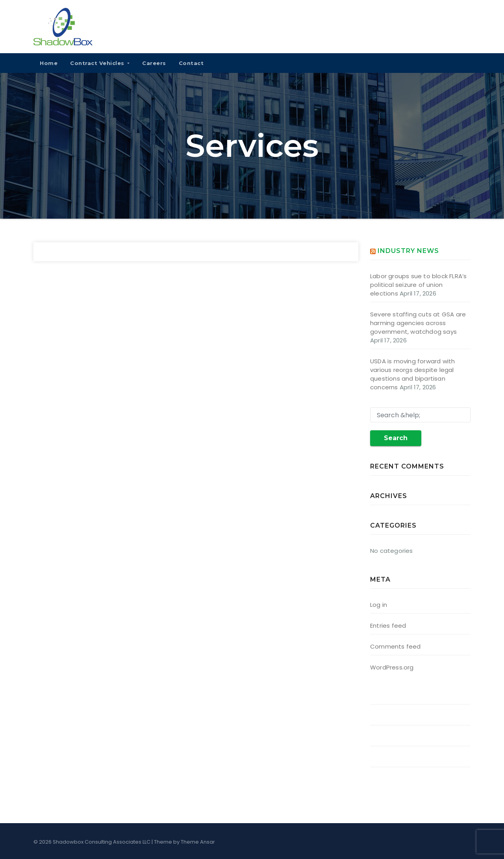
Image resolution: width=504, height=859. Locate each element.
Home (49, 63)
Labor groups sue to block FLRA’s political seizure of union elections (418, 285)
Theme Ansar (198, 842)
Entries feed (388, 626)
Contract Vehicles (100, 63)
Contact (191, 63)
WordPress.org (392, 667)
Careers (154, 63)
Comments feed (396, 646)
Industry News (408, 251)
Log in (379, 605)
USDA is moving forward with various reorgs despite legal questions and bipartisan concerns (412, 374)
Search (396, 438)
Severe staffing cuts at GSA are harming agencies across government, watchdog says (418, 323)
